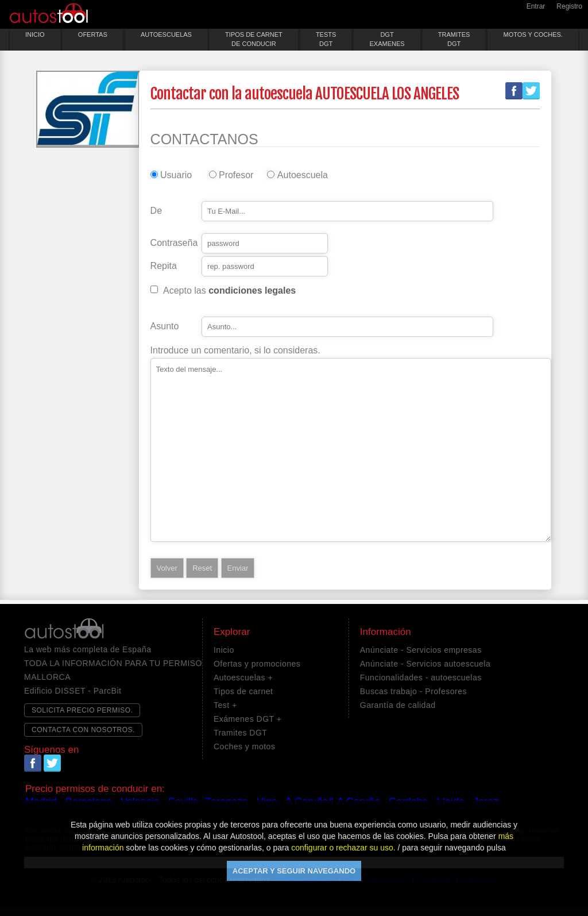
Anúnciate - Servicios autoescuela (425, 664)
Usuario (176, 175)
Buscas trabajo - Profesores (413, 691)
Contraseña (174, 243)
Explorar (232, 632)
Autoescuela (300, 175)
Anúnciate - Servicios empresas (421, 650)
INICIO (35, 34)
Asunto (165, 326)
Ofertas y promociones (257, 664)
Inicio (224, 650)
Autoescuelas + (243, 678)
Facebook (514, 91)
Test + (225, 705)
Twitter (531, 91)
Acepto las (229, 291)
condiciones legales (252, 290)
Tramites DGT (240, 733)
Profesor (236, 175)
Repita (164, 266)
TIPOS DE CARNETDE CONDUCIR (254, 39)
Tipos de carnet (243, 691)
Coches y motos (244, 746)
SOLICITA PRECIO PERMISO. (82, 710)
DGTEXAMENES (387, 39)
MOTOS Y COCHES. (533, 34)
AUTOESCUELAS (166, 34)
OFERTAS (93, 34)
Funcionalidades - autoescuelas (421, 678)
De (156, 211)
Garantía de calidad (398, 705)
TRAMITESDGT (454, 39)
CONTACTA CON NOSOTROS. (83, 730)
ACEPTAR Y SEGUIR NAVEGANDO (294, 871)
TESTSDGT (326, 39)
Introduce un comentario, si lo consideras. (235, 351)
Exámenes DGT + (247, 719)
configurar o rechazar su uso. (343, 848)
